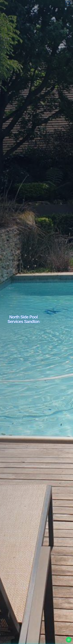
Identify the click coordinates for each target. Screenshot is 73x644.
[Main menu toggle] (68, 3)
